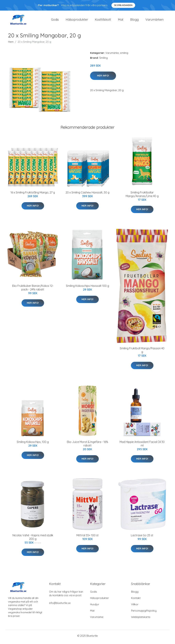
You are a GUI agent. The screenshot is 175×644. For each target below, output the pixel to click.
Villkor (135, 607)
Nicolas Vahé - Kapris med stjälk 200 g (33, 539)
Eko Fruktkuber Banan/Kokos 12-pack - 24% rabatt (33, 290)
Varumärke (112, 55)
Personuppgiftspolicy (144, 613)
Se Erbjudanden (123, 5)
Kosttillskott (103, 21)
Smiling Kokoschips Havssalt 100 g (87, 288)
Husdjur (95, 607)
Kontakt (136, 600)
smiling (124, 55)
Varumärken (154, 21)
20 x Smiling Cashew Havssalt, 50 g (87, 195)
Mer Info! (103, 78)
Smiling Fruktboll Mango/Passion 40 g (142, 352)
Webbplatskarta (141, 619)
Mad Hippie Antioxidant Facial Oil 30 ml (142, 446)
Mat (121, 21)
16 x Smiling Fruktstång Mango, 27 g (33, 195)
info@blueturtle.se (60, 605)
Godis (55, 21)
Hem (11, 44)
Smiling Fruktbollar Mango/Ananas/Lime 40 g (142, 197)
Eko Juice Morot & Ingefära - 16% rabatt (87, 446)
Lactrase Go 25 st (142, 538)
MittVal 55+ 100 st (87, 538)
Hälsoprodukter (77, 21)
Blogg (134, 21)
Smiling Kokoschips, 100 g (33, 444)
